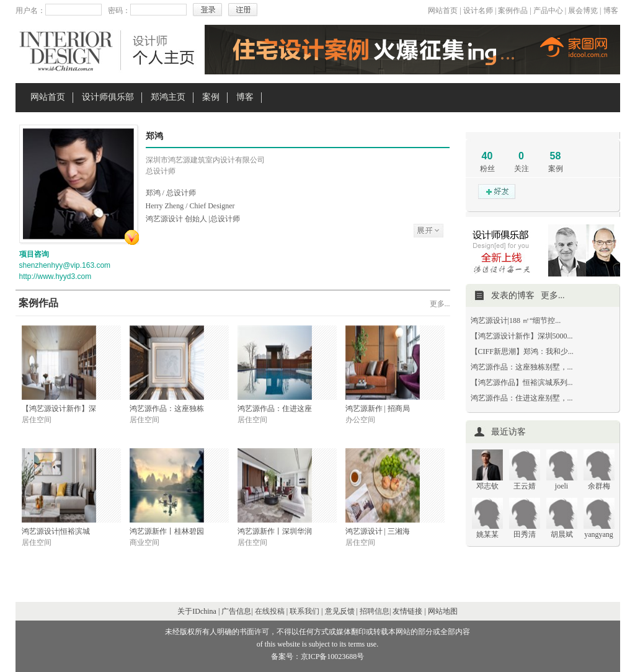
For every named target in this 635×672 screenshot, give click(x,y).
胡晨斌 (562, 534)
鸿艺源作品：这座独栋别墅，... (522, 367)
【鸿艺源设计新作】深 (59, 409)
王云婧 (525, 486)
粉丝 (487, 169)
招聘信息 (375, 611)
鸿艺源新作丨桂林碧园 (167, 531)
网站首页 (443, 11)
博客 (611, 11)
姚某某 (487, 534)
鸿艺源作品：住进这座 (275, 409)
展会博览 (583, 11)
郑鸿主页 (168, 97)
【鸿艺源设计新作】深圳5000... (522, 336)
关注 (522, 169)
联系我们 (304, 611)
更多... (440, 304)
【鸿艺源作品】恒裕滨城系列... (522, 382)
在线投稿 (270, 611)
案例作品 (513, 11)
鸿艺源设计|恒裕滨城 (56, 531)
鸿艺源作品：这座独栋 (167, 409)
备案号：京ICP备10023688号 (318, 657)
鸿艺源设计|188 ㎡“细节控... (516, 321)
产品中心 (548, 11)
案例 (211, 97)
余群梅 (599, 486)
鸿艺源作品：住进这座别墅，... (522, 398)
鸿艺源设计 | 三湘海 (378, 531)
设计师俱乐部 (108, 97)
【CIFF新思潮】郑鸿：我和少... (522, 351)
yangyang (599, 534)
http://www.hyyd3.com (56, 276)
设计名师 (478, 11)
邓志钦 (487, 486)
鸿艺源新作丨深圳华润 (275, 531)
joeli (562, 486)
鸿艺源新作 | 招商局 (378, 409)
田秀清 (525, 534)
